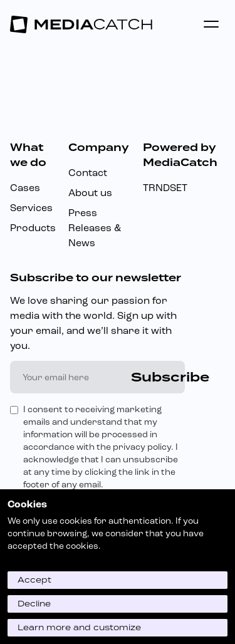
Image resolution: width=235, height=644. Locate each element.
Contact (88, 173)
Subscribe (170, 377)
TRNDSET (165, 188)
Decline (34, 604)
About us (90, 193)
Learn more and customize (79, 627)
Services (31, 208)
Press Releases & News (95, 228)
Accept (34, 580)
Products (33, 228)
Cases (25, 188)
